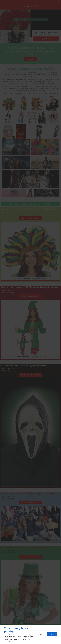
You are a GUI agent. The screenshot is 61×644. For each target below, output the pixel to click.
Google (16, 641)
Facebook (22, 641)
